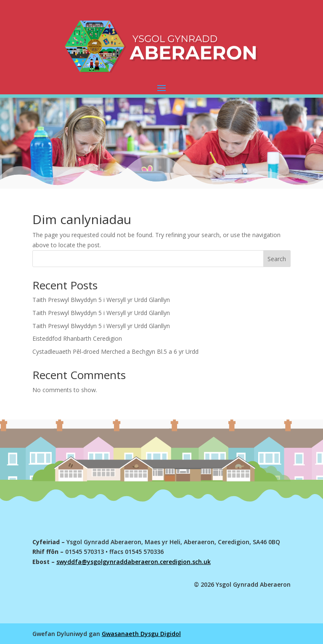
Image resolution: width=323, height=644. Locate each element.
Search (277, 259)
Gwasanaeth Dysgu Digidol (141, 634)
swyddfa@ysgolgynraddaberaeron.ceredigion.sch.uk (134, 562)
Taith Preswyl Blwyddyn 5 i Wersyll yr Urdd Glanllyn (101, 300)
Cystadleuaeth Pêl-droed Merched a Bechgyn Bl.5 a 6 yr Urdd (115, 351)
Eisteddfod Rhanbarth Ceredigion (77, 338)
